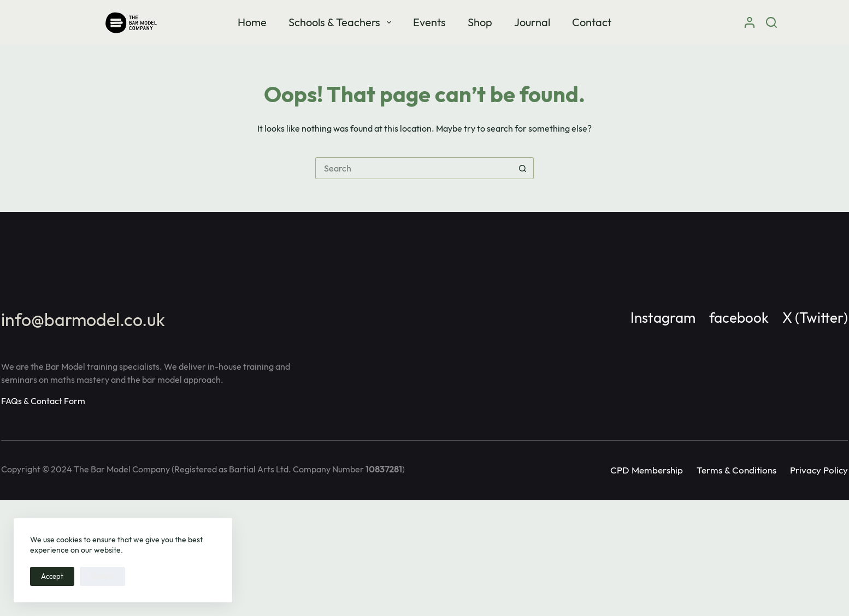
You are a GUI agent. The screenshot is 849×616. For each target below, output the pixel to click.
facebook (739, 318)
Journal (532, 22)
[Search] (771, 22)
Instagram (663, 318)
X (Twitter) (815, 318)
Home (252, 22)
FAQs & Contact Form (43, 401)
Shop (480, 22)
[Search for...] (414, 168)
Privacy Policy (819, 470)
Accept (52, 576)
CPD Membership (647, 470)
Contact (592, 22)
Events (429, 22)
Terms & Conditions (736, 470)
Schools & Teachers (342, 22)
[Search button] (523, 168)
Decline (102, 576)
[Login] (750, 22)
